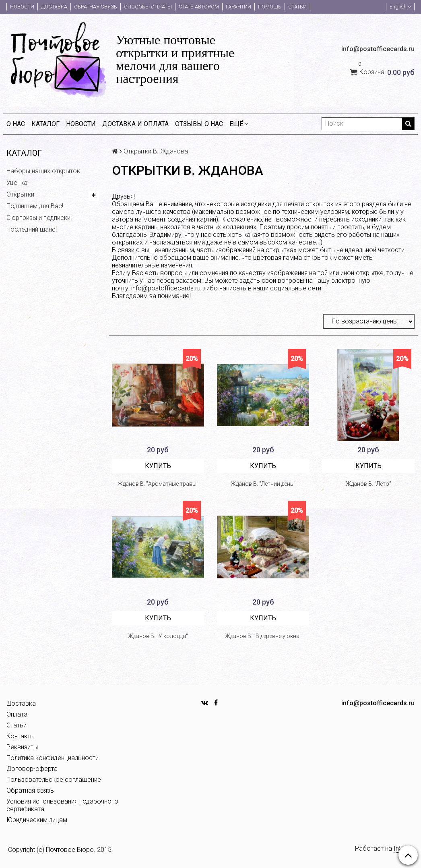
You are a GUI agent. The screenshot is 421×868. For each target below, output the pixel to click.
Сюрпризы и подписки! (39, 218)
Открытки (20, 194)
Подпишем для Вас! (35, 206)
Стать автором (199, 7)
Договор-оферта (32, 769)
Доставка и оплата (135, 124)
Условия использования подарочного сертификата (62, 805)
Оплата (17, 714)
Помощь (270, 7)
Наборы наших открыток (43, 171)
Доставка (54, 7)
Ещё (239, 124)
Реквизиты (22, 747)
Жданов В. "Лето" (368, 484)
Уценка (17, 183)
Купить (158, 466)
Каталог (45, 124)
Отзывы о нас (199, 124)
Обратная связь (96, 7)
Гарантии (238, 7)
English (400, 7)
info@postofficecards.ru (166, 288)
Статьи (297, 7)
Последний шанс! (32, 229)
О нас (16, 124)
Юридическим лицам (37, 820)
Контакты (21, 736)
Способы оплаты (148, 7)
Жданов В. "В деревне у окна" (263, 636)
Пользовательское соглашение (54, 780)
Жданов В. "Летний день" (263, 484)
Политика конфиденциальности (53, 758)
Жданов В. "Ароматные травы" (158, 484)
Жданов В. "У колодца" (158, 636)
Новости (22, 7)
